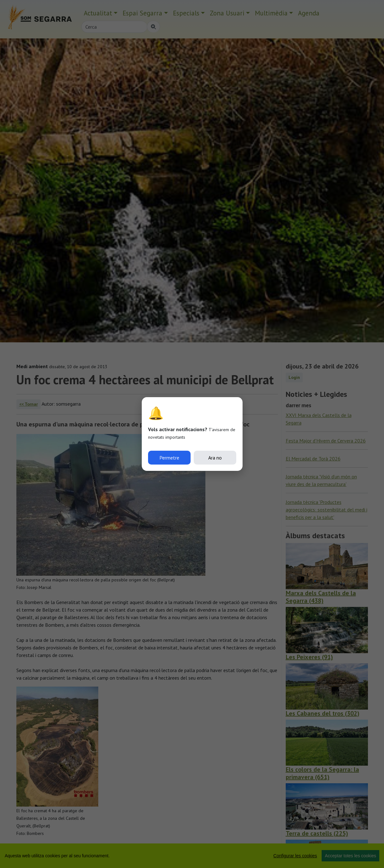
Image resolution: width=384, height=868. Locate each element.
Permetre (169, 458)
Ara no (215, 458)
